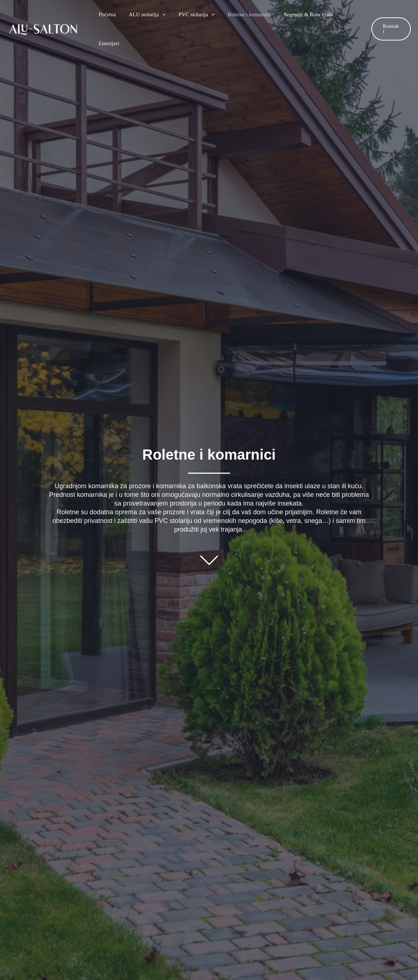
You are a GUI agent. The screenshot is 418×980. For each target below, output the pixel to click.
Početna (109, 14)
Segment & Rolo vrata (302, 14)
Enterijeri (347, 14)
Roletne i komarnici (245, 14)
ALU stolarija (147, 14)
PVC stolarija (195, 14)
